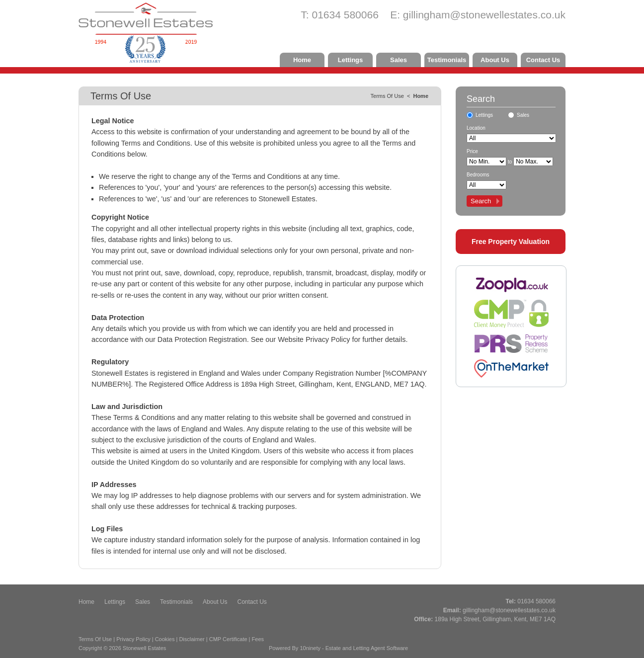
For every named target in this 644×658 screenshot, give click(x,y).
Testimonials (447, 60)
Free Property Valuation (511, 242)
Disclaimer (192, 639)
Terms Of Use (95, 639)
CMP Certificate (228, 639)
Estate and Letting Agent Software (367, 648)
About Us (495, 60)
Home (302, 60)
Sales (399, 60)
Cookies (165, 639)
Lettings (351, 60)
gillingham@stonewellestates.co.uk (484, 15)
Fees (258, 639)
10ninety (310, 648)
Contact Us (543, 60)
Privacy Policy (133, 639)
